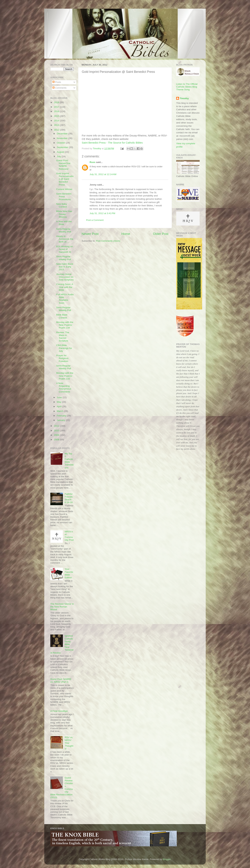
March (60, 411)
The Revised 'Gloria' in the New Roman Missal (62, 607)
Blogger (167, 859)
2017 (57, 107)
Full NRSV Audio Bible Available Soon (65, 299)
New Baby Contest (62, 205)
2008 (57, 440)
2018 (57, 102)
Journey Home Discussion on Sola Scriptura (65, 277)
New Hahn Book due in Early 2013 (65, 267)
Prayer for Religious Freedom (62, 358)
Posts (57, 82)
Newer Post (90, 234)
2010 (57, 431)
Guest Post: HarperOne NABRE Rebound (63, 165)
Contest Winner (64, 189)
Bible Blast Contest (62, 316)
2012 (57, 130)
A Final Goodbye (59, 711)
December (62, 134)
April (59, 406)
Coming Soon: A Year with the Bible (65, 287)
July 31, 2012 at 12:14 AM (103, 174)
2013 (57, 125)
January (61, 420)
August (61, 152)
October (61, 143)
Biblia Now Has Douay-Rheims (64, 214)
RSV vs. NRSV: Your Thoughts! (69, 743)
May (59, 402)
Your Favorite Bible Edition (69, 573)
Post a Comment (95, 220)
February (62, 416)
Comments (59, 88)
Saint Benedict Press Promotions (64, 197)
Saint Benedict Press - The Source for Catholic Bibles (112, 143)
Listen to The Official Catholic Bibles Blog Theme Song (187, 87)
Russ (92, 162)
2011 (57, 426)
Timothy (184, 98)
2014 (57, 121)
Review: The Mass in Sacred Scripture (63, 337)
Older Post (161, 234)
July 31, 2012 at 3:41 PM (102, 213)
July (59, 156)
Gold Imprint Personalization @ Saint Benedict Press (65, 179)
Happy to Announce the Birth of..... (65, 239)
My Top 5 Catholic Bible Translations (69, 461)
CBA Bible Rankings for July (64, 348)
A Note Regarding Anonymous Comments (64, 387)
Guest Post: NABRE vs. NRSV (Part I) (61, 681)
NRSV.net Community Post (69, 536)
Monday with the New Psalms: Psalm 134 (65, 325)
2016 (57, 111)
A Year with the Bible (64, 223)
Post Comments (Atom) (108, 241)
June (60, 397)
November (62, 138)
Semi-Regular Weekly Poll (64, 230)
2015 (57, 116)
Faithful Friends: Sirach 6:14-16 (69, 498)
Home (126, 234)
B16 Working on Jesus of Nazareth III (65, 249)
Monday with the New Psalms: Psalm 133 (65, 376)
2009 (57, 435)
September (63, 147)
